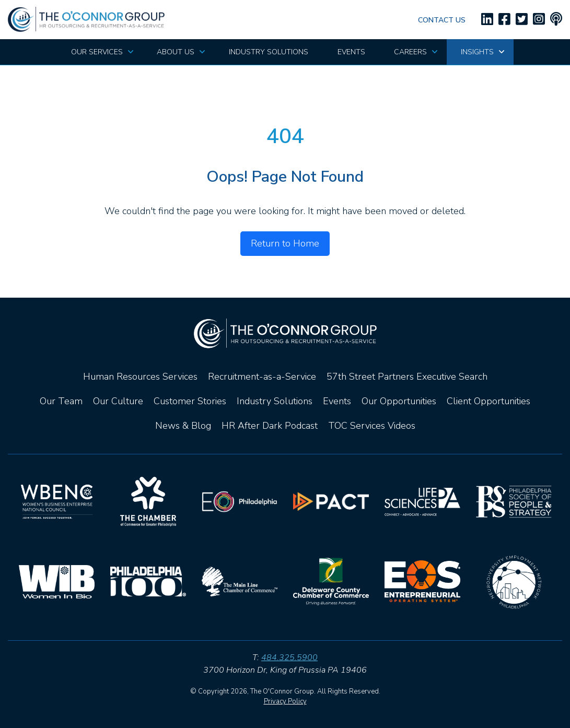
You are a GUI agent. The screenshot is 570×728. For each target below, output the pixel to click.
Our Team (61, 401)
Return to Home (285, 243)
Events (337, 401)
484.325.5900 (289, 657)
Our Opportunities (399, 401)
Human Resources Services (140, 377)
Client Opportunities (488, 401)
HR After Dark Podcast (270, 426)
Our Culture (118, 401)
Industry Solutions (275, 401)
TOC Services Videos (372, 426)
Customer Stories (190, 401)
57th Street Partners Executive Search (407, 377)
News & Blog (183, 426)
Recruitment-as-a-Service (262, 377)
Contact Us (442, 20)
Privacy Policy (285, 701)
